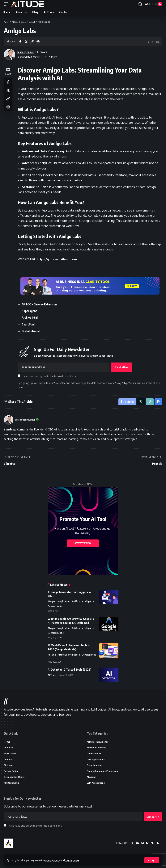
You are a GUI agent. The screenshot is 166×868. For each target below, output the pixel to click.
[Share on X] (26, 42)
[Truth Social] (152, 850)
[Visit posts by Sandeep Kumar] (9, 421)
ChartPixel (30, 325)
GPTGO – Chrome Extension (41, 304)
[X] (131, 850)
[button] (152, 860)
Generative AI (55, 608)
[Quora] (147, 850)
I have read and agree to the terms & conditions (50, 376)
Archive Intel (32, 318)
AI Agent (52, 602)
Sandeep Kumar (27, 52)
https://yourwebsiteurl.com (59, 259)
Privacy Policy (54, 860)
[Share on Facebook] (20, 42)
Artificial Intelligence (84, 602)
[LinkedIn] (137, 850)
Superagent (31, 311)
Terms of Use (76, 860)
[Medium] (142, 850)
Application (65, 602)
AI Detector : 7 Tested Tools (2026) (70, 675)
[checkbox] (20, 376)
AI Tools (52, 657)
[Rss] (157, 850)
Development (55, 635)
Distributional (32, 331)
